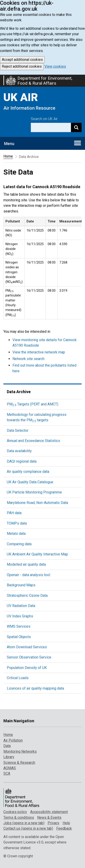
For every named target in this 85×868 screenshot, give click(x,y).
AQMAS (10, 768)
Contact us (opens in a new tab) (28, 828)
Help (66, 823)
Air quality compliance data (28, 472)
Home (8, 156)
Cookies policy (15, 812)
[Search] (76, 127)
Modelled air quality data (26, 564)
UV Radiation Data (21, 606)
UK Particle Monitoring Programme (34, 492)
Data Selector (18, 430)
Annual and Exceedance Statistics (33, 441)
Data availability (19, 451)
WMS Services (19, 626)
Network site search (28, 359)
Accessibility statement (49, 812)
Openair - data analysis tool (28, 575)
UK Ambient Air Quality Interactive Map (37, 554)
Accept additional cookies (22, 60)
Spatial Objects (19, 637)
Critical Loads (18, 678)
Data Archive (19, 392)
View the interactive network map (39, 352)
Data (7, 746)
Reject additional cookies (22, 66)
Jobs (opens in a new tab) (24, 823)
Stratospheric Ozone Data (27, 596)
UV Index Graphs (20, 616)
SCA (7, 773)
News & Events (49, 817)
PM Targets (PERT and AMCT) (33, 404)
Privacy (53, 823)
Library (9, 757)
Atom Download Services (27, 647)
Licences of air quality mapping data (35, 688)
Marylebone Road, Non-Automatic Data (37, 503)
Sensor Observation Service (29, 657)
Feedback (64, 828)
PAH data (14, 513)
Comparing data (19, 544)
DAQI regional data (22, 461)
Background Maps (21, 585)
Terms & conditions (19, 817)
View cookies (55, 66)
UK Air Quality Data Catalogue (30, 482)
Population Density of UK (27, 668)
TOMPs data (17, 523)
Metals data (16, 534)
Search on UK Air (44, 119)
